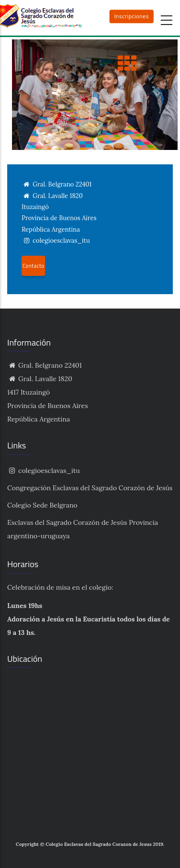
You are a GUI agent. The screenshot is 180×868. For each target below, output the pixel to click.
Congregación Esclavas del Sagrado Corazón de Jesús (90, 488)
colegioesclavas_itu (43, 471)
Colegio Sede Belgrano (42, 505)
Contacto (33, 266)
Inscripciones (132, 16)
